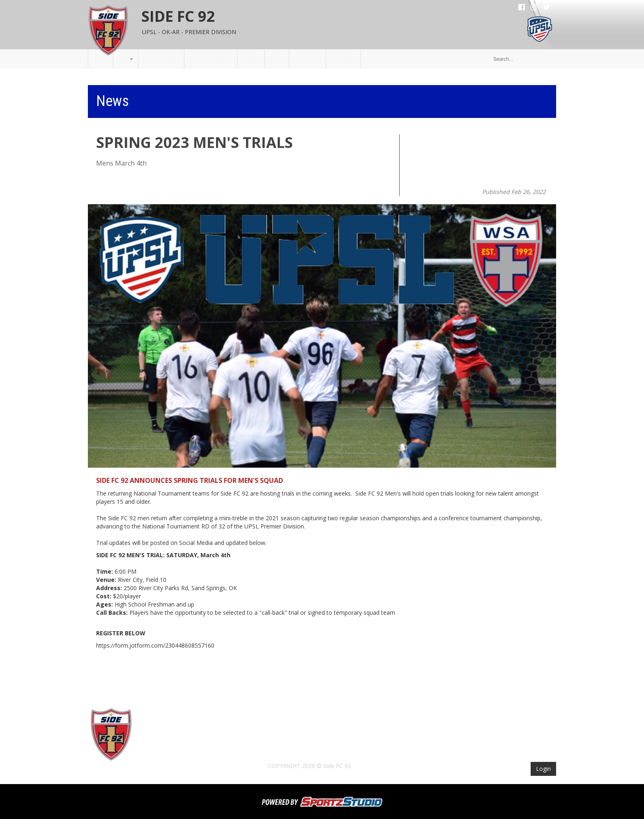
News (274, 59)
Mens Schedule (159, 59)
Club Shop (341, 59)
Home (98, 59)
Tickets (248, 59)
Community (305, 59)
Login (543, 769)
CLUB (123, 59)
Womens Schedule (208, 59)
